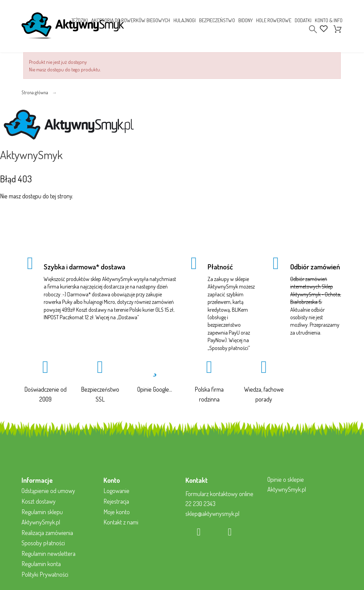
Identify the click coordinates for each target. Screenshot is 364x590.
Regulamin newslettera (48, 553)
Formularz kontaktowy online (219, 494)
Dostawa (128, 317)
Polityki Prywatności (45, 574)
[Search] (313, 29)
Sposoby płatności (229, 348)
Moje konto (117, 512)
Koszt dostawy (39, 501)
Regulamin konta (41, 564)
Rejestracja (116, 501)
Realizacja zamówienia (47, 533)
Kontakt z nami (121, 522)
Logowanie (116, 491)
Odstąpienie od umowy (48, 491)
